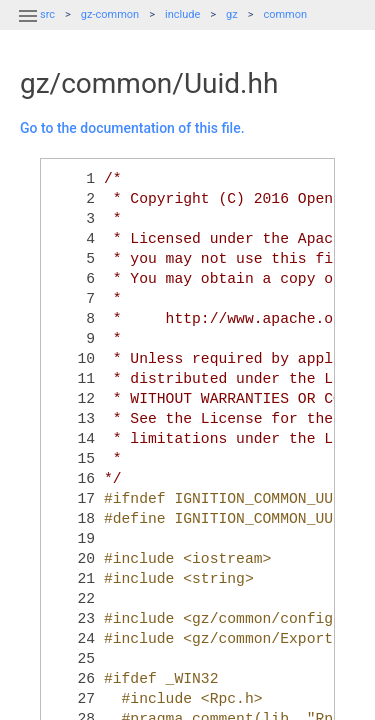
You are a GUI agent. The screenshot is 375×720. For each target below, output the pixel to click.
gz (232, 14)
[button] (28, 28)
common (285, 14)
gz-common (110, 14)
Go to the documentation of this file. (132, 128)
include (182, 14)
